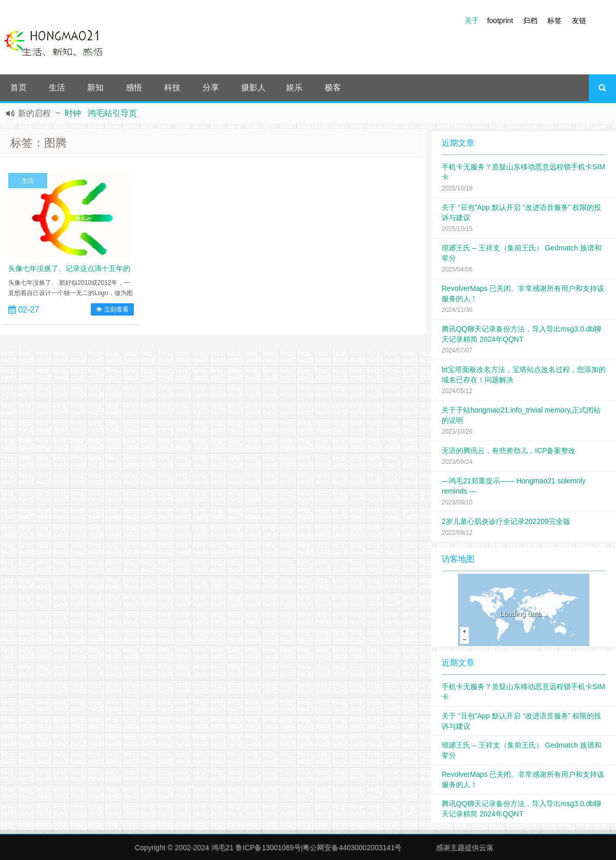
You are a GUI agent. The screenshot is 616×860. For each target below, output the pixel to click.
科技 (172, 87)
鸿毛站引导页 (112, 113)
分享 (211, 87)
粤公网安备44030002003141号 (352, 848)
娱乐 (294, 87)
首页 (18, 87)
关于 (472, 21)
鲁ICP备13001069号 (268, 848)
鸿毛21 (223, 848)
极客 (333, 87)
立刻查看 (112, 309)
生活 (57, 87)
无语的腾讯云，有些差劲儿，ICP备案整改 (509, 451)
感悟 (134, 87)
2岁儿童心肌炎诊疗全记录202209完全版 (506, 521)
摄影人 (253, 87)
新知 (95, 87)
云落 (486, 848)
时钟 (73, 113)
